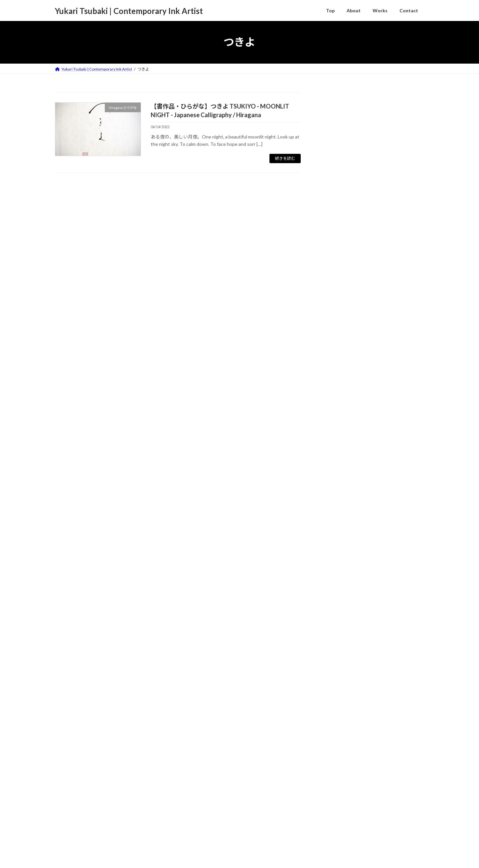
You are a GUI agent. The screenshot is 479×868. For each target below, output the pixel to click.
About (87, 839)
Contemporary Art (350, 568)
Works (333, 555)
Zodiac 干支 (343, 634)
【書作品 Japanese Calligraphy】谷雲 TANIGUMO (383, 210)
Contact (112, 839)
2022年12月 (339, 764)
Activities (336, 505)
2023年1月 (338, 751)
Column (334, 542)
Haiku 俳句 (342, 580)
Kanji (336, 607)
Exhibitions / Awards (352, 530)
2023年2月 (338, 737)
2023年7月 (338, 697)
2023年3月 (338, 724)
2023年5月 (338, 710)
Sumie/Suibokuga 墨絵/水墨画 (362, 620)
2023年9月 (338, 683)
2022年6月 (338, 805)
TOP (65, 839)
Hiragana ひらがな (350, 594)
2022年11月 (339, 778)
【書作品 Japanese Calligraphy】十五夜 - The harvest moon (391, 170)
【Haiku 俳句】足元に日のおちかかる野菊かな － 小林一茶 (393, 249)
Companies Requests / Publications (368, 517)
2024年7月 (338, 669)
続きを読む (285, 158)
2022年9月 (338, 791)
